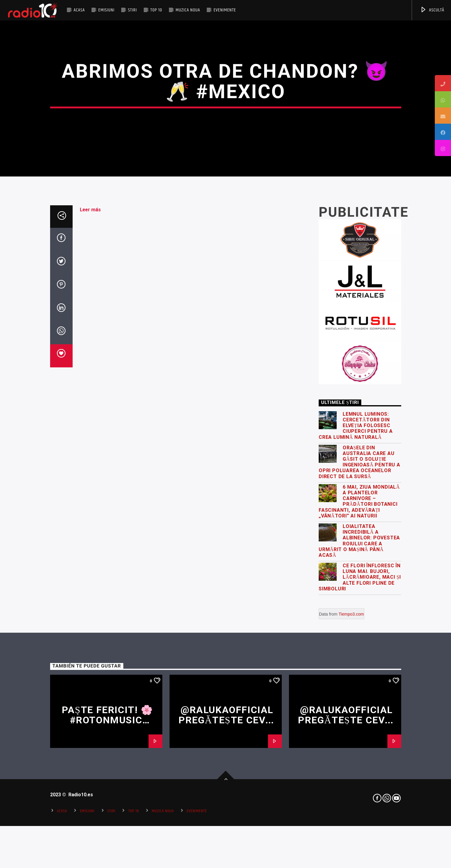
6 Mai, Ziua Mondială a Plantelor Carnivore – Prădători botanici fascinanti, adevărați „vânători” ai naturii (359, 664)
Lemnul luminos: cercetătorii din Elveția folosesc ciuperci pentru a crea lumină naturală (356, 588)
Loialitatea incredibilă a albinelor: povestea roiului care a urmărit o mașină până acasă (359, 703)
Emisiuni (106, 10)
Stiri (133, 10)
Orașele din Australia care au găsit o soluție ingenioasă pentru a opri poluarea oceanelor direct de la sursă (359, 624)
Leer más (90, 372)
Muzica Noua (188, 10)
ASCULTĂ (432, 10)
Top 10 (156, 10)
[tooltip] (443, 83)
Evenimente (225, 10)
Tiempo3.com (351, 776)
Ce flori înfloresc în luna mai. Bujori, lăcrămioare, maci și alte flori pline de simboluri (360, 740)
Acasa (79, 10)
